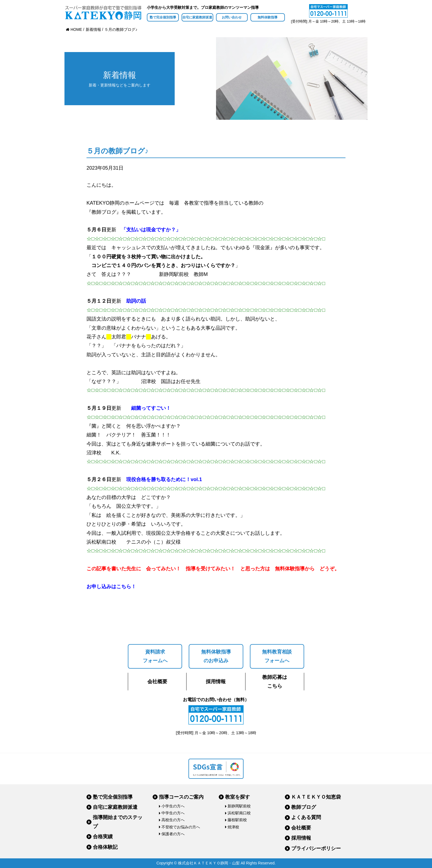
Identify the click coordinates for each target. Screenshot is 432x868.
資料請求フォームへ (155, 656)
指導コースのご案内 (181, 797)
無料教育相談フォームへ (277, 656)
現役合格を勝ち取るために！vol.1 (164, 479)
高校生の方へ (173, 820)
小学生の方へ (173, 806)
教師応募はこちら (275, 682)
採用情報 (216, 682)
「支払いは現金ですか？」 (151, 230)
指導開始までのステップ (118, 822)
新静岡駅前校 (239, 806)
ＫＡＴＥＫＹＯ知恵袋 (316, 797)
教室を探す (237, 797)
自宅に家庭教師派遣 (197, 17)
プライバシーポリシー (316, 848)
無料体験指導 (268, 17)
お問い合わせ (232, 17)
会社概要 (157, 682)
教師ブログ (304, 807)
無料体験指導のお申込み (216, 656)
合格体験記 (105, 847)
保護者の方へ (173, 834)
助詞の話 (136, 301)
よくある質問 (306, 817)
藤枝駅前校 (237, 820)
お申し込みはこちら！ (111, 587)
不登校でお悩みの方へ (181, 827)
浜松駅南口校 (239, 813)
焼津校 (233, 827)
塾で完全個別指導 (163, 17)
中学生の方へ (173, 813)
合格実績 (103, 837)
